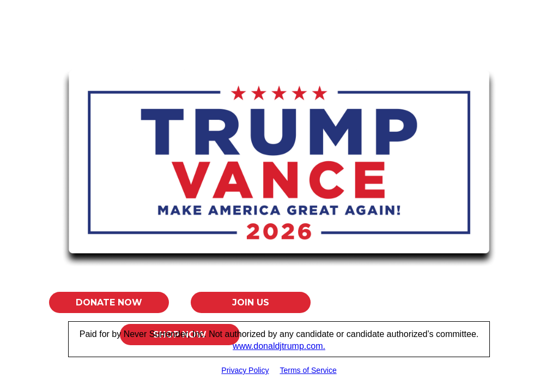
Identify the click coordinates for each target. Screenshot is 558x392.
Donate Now (109, 302)
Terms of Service (308, 370)
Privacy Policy (245, 370)
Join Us (251, 302)
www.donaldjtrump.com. (279, 346)
